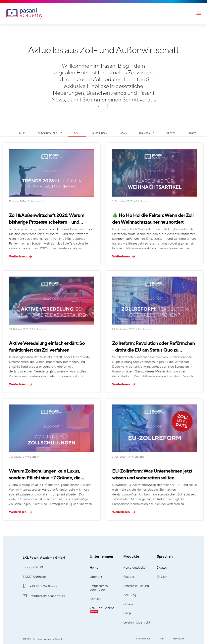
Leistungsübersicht (137, 623)
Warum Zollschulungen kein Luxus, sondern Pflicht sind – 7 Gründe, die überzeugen (45, 474)
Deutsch (163, 568)
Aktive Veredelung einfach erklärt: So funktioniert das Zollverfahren (47, 346)
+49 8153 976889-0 (40, 586)
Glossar (129, 604)
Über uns (96, 577)
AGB (161, 639)
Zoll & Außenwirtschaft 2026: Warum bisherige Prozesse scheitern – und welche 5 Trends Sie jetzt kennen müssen (51, 219)
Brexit (171, 133)
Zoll (77, 133)
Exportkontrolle (50, 133)
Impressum (179, 639)
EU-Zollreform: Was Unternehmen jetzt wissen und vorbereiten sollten (152, 474)
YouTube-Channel (103, 610)
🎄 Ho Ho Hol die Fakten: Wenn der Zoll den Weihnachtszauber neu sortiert (153, 219)
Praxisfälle (147, 133)
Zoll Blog (130, 595)
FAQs (127, 613)
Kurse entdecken (135, 568)
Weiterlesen (21, 256)
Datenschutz (143, 639)
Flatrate (129, 577)
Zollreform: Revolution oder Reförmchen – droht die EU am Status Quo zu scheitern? (154, 347)
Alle (22, 133)
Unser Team (100, 133)
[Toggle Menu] (199, 13)
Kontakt (95, 599)
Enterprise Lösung (136, 586)
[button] (9, 635)
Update (191, 133)
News (123, 133)
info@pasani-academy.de (44, 596)
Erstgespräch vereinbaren (99, 588)
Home (94, 568)
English (162, 577)
